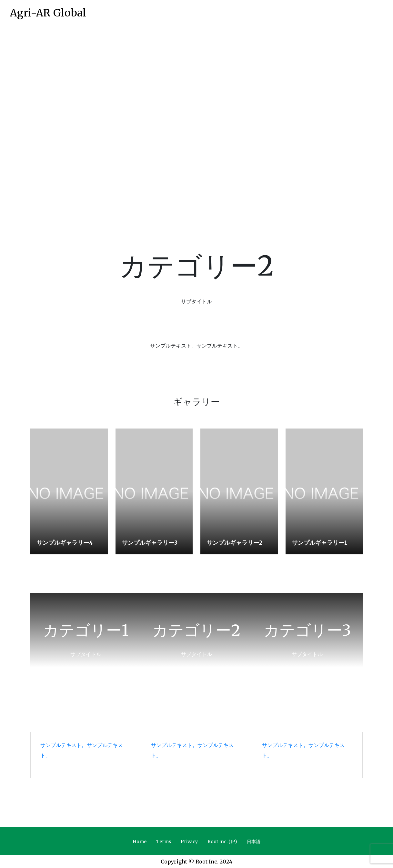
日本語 (254, 842)
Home (140, 842)
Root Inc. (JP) (222, 842)
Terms (164, 842)
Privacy (189, 842)
